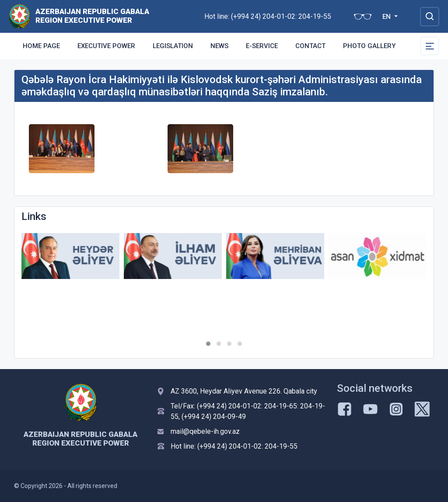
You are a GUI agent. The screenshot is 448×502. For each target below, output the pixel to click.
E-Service (262, 46)
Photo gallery (369, 46)
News (219, 46)
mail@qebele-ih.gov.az (205, 431)
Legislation (173, 46)
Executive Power (106, 46)
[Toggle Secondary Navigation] (430, 46)
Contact (310, 46)
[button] (208, 344)
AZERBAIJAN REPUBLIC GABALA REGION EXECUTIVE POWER (92, 16)
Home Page (41, 46)
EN (387, 17)
